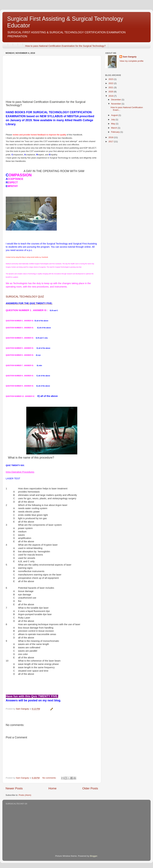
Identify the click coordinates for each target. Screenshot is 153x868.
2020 (111, 92)
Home (52, 788)
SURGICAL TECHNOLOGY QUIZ (25, 297)
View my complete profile (131, 61)
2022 (111, 83)
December (116, 100)
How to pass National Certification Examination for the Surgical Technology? (65, 46)
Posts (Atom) (25, 795)
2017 (111, 142)
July (113, 120)
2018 (111, 137)
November (116, 104)
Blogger (94, 856)
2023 (111, 79)
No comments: (50, 778)
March (114, 128)
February (116, 132)
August (115, 115)
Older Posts (90, 788)
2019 (111, 96)
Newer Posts (14, 788)
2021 (111, 87)
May (113, 124)
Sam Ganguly (130, 57)
